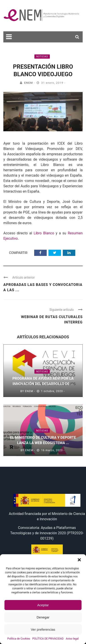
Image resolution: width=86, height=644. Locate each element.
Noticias (42, 57)
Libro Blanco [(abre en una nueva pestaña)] (44, 233)
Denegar (43, 617)
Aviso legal (72, 639)
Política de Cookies (19, 639)
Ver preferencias (43, 629)
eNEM (28, 83)
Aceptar (43, 605)
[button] (79, 560)
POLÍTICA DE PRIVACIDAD (48, 639)
